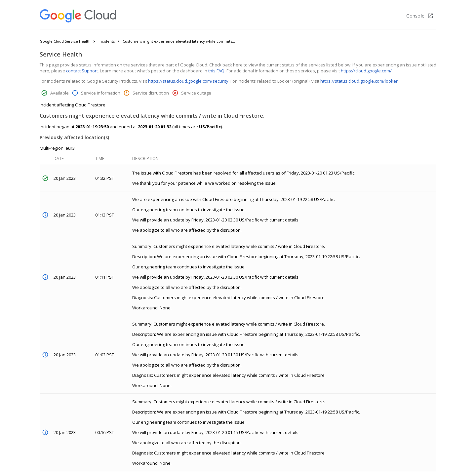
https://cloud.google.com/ (366, 71)
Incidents (107, 41)
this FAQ (216, 71)
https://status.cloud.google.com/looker (359, 81)
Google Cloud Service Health (65, 41)
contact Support (82, 71)
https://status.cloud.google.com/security (188, 81)
